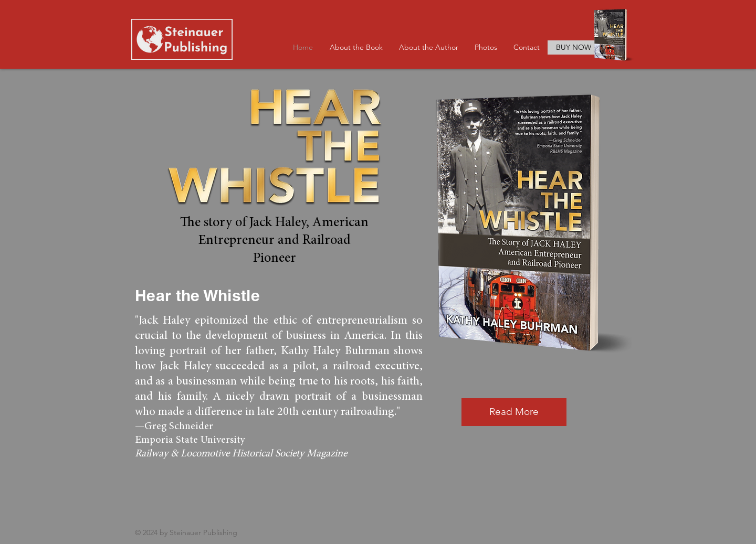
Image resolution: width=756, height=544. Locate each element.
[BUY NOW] (574, 47)
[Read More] (514, 412)
